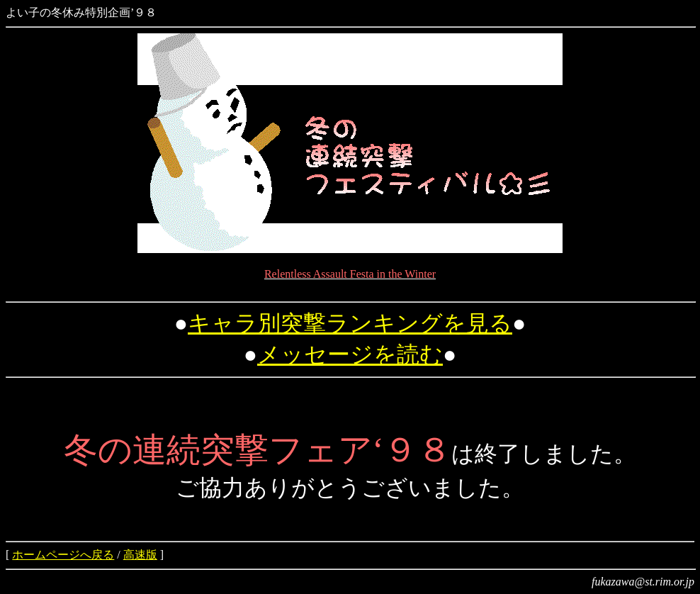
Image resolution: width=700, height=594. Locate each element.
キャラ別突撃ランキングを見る (350, 323)
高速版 (140, 555)
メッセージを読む (350, 354)
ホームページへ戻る (63, 555)
